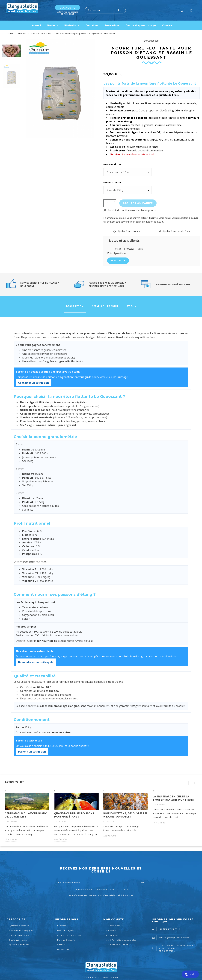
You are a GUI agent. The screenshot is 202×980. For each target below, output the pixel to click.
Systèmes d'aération (19, 926)
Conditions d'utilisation (69, 935)
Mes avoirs (111, 930)
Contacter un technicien (33, 383)
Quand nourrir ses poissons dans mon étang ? (74, 815)
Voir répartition (116, 253)
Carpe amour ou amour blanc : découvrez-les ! (26, 815)
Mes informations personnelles (121, 940)
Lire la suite (11, 839)
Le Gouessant (152, 41)
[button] (126, 231)
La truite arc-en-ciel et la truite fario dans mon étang (173, 798)
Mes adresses (112, 935)
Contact (61, 945)
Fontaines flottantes (19, 935)
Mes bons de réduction (117, 945)
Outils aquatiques (18, 940)
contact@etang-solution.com (174, 938)
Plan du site (63, 949)
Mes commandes (114, 926)
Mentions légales (66, 930)
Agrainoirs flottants (19, 945)
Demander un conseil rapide (36, 662)
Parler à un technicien (32, 752)
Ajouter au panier (138, 203)
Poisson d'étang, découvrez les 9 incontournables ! (125, 815)
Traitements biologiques (21, 930)
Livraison (62, 926)
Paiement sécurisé (66, 940)
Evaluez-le (118, 261)
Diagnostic (67, 8)
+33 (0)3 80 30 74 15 (169, 929)
